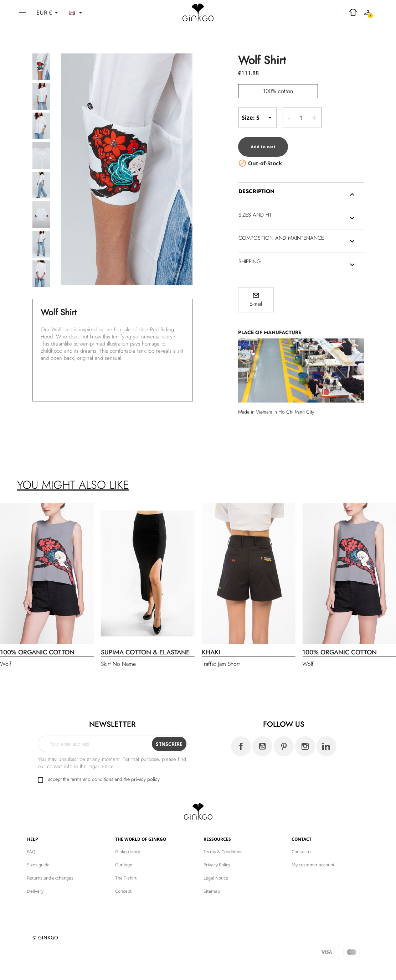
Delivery (35, 884)
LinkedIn (326, 740)
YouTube (262, 740)
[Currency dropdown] (48, 12)
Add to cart (265, 140)
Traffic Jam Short (221, 657)
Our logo (124, 858)
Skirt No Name (118, 657)
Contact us (302, 845)
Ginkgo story (128, 845)
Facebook (241, 740)
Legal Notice (216, 871)
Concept (123, 884)
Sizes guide (38, 858)
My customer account (313, 858)
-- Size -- (258, 118)
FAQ (31, 845)
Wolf (6, 657)
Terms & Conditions (223, 845)
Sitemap (212, 884)
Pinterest (284, 740)
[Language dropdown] (77, 12)
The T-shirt (126, 871)
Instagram (305, 740)
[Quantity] (301, 118)
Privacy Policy (217, 858)
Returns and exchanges (50, 871)
